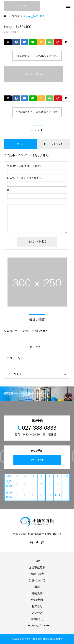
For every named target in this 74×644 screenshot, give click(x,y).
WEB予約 (37, 460)
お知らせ (37, 606)
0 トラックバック (53, 144)
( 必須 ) (24, 166)
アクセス (37, 613)
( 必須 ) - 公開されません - (26, 178)
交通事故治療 (37, 567)
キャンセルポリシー (37, 626)
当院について (37, 580)
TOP (37, 561)
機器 (37, 587)
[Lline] (33, 42)
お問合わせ (37, 619)
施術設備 (37, 593)
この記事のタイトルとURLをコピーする (37, 56)
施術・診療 (37, 574)
